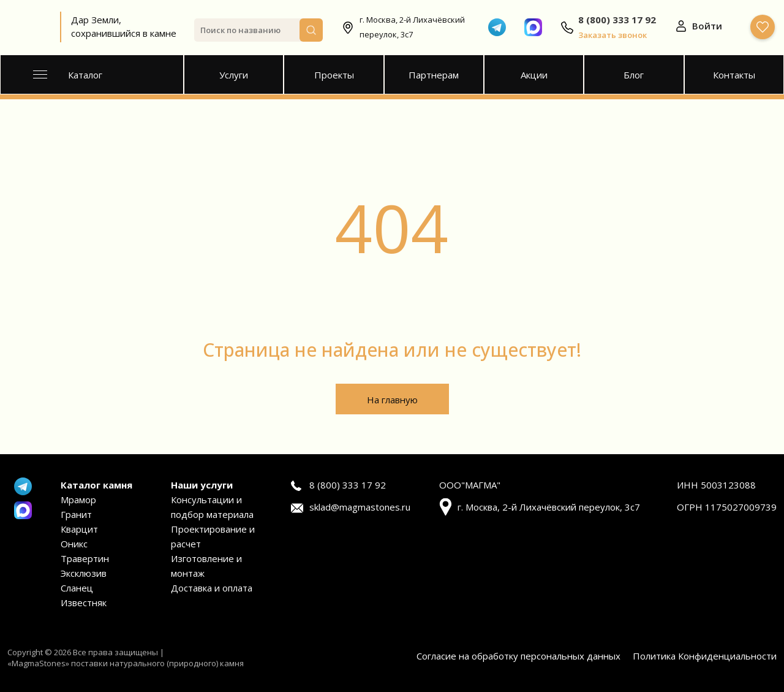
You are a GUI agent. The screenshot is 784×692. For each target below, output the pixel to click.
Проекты (334, 75)
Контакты (734, 75)
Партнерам (434, 75)
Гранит (76, 514)
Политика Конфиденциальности (705, 656)
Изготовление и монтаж (206, 566)
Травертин (85, 558)
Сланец (77, 588)
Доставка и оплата (212, 588)
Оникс (74, 544)
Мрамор (78, 500)
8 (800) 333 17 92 (348, 485)
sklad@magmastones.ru (360, 507)
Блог (634, 75)
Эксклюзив (84, 573)
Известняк (84, 603)
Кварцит (79, 529)
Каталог (68, 75)
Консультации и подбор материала (212, 507)
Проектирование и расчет (213, 536)
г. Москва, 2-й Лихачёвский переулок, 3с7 (412, 27)
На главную (392, 400)
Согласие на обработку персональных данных (518, 656)
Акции (534, 75)
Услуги (234, 75)
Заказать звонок (612, 35)
